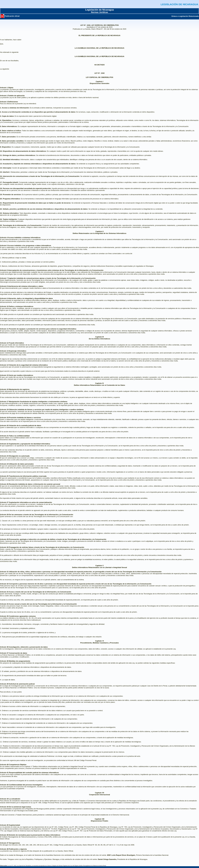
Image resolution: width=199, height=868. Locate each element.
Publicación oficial (10, 16)
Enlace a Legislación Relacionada (185, 16)
